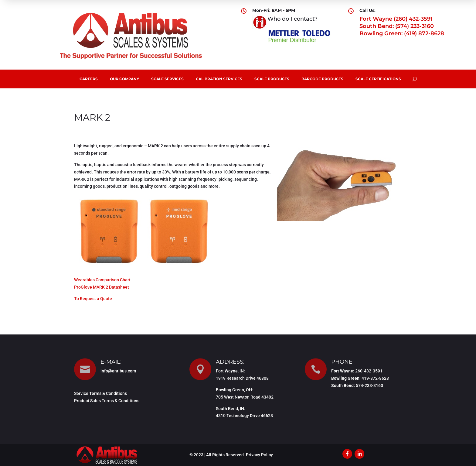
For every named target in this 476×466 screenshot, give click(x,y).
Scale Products (272, 79)
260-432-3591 (369, 371)
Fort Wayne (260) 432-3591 (396, 19)
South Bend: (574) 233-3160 (397, 26)
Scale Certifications (378, 79)
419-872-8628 (375, 378)
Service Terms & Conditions (100, 393)
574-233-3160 (369, 385)
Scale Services (167, 79)
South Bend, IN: (231, 409)
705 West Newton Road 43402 (245, 397)
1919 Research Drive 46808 (242, 378)
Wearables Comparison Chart (102, 280)
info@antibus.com (118, 371)
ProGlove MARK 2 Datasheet (102, 287)
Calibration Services (219, 79)
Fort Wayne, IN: (230, 371)
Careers (89, 79)
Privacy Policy (259, 455)
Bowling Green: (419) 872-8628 (402, 33)
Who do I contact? (292, 19)
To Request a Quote (93, 299)
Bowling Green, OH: (235, 390)
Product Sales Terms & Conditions (107, 401)
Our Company (124, 79)
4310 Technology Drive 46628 (244, 416)
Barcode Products (322, 79)
